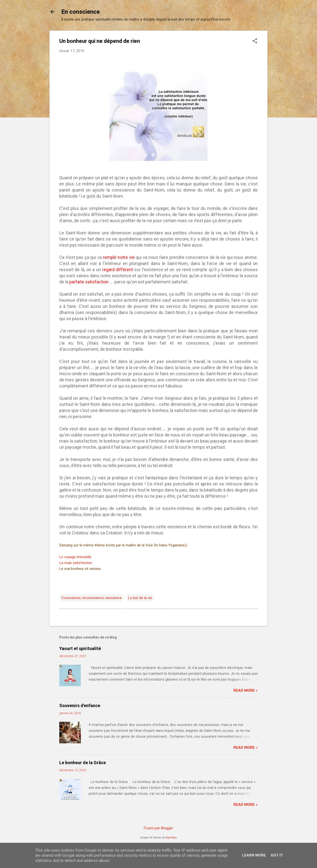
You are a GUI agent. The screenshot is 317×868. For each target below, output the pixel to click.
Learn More (254, 855)
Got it (277, 855)
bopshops (171, 838)
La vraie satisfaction (76, 563)
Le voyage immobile (75, 557)
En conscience (80, 12)
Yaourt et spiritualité (80, 648)
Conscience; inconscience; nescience (92, 598)
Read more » (246, 690)
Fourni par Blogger (158, 828)
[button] (255, 41)
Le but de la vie (140, 598)
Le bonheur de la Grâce (83, 763)
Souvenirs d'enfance (80, 705)
